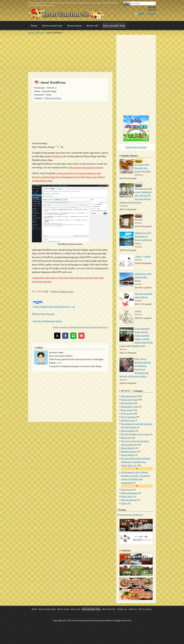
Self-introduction (129, 500)
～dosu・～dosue (143, 256)
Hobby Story (127, 496)
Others (124, 503)
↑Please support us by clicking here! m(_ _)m (53, 306)
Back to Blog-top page (44, 314)
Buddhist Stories (129, 451)
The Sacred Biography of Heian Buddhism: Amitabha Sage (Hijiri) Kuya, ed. (136, 462)
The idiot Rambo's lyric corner (135, 434)
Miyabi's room (128, 420)
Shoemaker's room (130, 406)
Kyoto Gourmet (128, 417)
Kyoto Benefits (128, 431)
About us (133, 609)
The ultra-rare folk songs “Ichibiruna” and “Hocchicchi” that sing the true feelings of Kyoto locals (136, 195)
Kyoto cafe (93, 25)
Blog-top (40, 32)
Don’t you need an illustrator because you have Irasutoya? (80, 327)
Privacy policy (145, 609)
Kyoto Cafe (126, 438)
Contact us (122, 609)
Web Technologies (53, 98)
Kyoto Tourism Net (66, 14)
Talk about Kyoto (129, 396)
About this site (109, 609)
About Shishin (128, 455)
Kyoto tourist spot (52, 25)
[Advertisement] (70, 53)
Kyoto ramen (75, 25)
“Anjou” (138, 311)
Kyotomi (139, 219)
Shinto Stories (128, 448)
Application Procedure (136, 147)
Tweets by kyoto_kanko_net (130, 515)
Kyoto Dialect (127, 403)
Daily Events (127, 489)
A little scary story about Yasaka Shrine (143, 277)
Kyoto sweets (127, 413)
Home (34, 25)
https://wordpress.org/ (62, 291)
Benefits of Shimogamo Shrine (48, 321)
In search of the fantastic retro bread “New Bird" (143, 168)
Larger (152, 9)
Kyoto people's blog (114, 25)
